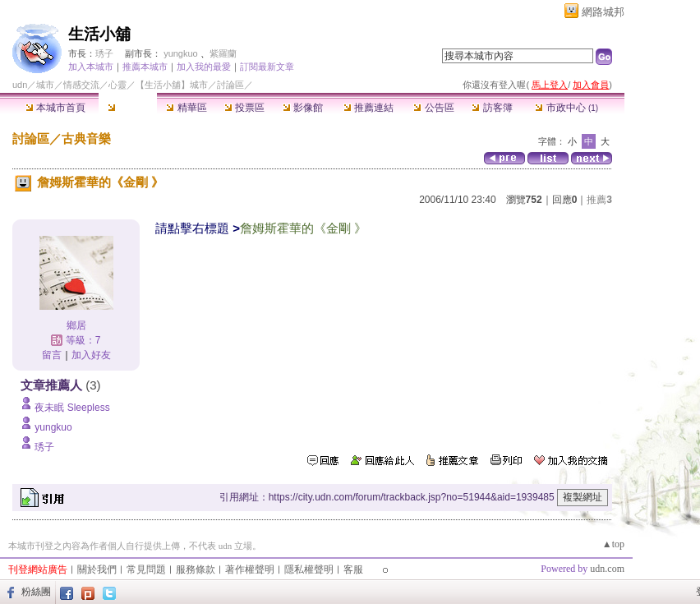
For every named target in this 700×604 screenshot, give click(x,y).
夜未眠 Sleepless (72, 408)
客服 (353, 569)
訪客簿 (492, 108)
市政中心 (566, 108)
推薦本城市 (145, 67)
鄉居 (76, 325)
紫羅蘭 (223, 53)
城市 (45, 85)
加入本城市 (91, 67)
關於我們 (97, 569)
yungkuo (181, 53)
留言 (52, 355)
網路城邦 (603, 12)
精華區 (186, 108)
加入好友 (91, 355)
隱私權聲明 (309, 569)
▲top (613, 544)
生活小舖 (99, 34)
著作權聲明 (250, 569)
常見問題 (146, 569)
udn (20, 85)
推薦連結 (368, 108)
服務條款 (196, 569)
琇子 (104, 53)
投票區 (244, 108)
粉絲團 (36, 592)
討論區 (128, 108)
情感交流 (81, 85)
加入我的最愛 (204, 67)
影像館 (303, 108)
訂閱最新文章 (267, 67)
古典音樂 (86, 138)
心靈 (117, 85)
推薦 (599, 200)
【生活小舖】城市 (172, 85)
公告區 (433, 108)
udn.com (607, 569)
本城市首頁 (55, 108)
